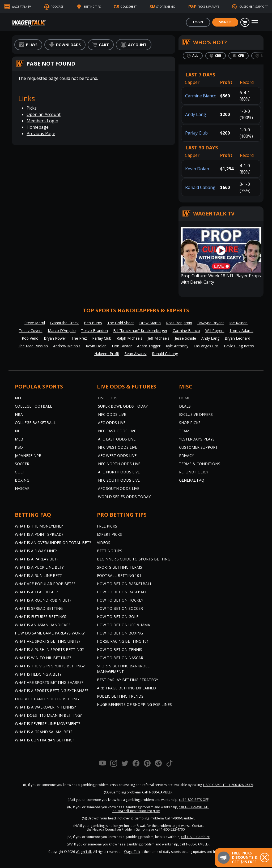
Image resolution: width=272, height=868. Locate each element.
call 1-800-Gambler (195, 837)
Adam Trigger (149, 346)
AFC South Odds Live (119, 488)
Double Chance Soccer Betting (47, 699)
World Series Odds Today (124, 497)
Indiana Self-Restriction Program (136, 811)
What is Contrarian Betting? (44, 740)
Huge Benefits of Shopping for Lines (134, 704)
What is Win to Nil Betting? (43, 658)
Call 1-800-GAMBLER (157, 792)
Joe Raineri (238, 323)
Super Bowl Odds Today (123, 406)
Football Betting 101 (119, 575)
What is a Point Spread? (39, 534)
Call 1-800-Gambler (180, 818)
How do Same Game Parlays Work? (50, 633)
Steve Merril (35, 323)
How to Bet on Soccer (120, 608)
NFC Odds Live (112, 414)
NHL (19, 431)
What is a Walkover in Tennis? (45, 707)
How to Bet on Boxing (120, 633)
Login (198, 22)
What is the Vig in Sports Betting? (50, 666)
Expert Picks (109, 534)
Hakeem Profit (107, 354)
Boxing (22, 480)
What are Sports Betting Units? (48, 641)
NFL (18, 398)
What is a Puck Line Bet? (39, 567)
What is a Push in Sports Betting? (49, 649)
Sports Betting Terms (120, 567)
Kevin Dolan (197, 169)
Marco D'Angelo (62, 331)
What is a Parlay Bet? (37, 559)
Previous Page (41, 133)
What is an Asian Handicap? (42, 625)
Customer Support (198, 447)
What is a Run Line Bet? (38, 575)
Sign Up (225, 22)
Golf (20, 472)
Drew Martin (150, 323)
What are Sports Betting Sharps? (49, 682)
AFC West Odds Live (117, 455)
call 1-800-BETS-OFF (194, 800)
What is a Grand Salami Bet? (44, 732)
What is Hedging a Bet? (38, 674)
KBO (19, 447)
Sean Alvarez (136, 354)
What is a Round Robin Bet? (43, 600)
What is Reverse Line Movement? (47, 724)
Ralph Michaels (129, 338)
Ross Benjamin (179, 323)
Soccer (22, 464)
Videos (104, 543)
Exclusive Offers (196, 414)
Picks (32, 108)
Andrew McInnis (67, 346)
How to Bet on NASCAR (120, 658)
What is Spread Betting (39, 608)
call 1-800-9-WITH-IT (194, 807)
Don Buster (122, 346)
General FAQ (192, 480)
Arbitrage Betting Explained (126, 688)
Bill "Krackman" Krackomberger (140, 331)
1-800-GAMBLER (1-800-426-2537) (228, 785)
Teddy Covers (31, 331)
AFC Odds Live (112, 423)
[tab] (193, 56)
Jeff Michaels (159, 338)
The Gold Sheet (121, 323)
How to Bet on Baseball (122, 592)
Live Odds (108, 398)
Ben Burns (93, 323)
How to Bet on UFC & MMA (124, 625)
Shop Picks (190, 423)
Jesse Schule (185, 338)
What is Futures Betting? (41, 617)
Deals (185, 406)
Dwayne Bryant (211, 323)
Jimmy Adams (242, 331)
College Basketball (35, 423)
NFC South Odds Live (119, 480)
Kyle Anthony (177, 346)
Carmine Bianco (201, 96)
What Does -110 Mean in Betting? (48, 715)
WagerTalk (84, 852)
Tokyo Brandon (94, 331)
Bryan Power (55, 338)
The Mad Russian (33, 346)
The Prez (79, 338)
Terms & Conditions (200, 464)
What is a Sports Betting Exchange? (52, 691)
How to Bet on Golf (118, 617)
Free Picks (107, 526)
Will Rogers (215, 331)
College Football (33, 406)
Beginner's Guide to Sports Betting (134, 559)
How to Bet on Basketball (124, 584)
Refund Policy (194, 472)
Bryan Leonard (237, 338)
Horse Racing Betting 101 (123, 641)
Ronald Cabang (200, 187)
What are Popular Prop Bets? (45, 584)
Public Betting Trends (120, 696)
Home (185, 398)
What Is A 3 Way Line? (36, 551)
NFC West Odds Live (118, 447)
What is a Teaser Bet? (36, 592)
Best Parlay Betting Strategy (127, 680)
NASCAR (22, 488)
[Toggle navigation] (255, 22)
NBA (19, 414)
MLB (19, 439)
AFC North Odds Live (119, 472)
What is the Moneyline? (39, 526)
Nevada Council (104, 829)
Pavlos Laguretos (239, 346)
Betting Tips (110, 551)
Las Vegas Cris (206, 346)
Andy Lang (196, 114)
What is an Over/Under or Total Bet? (53, 543)
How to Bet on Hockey (120, 600)
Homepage (38, 127)
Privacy (186, 455)
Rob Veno (30, 338)
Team (184, 431)
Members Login (42, 121)
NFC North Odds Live (119, 464)
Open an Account (44, 114)
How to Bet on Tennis (120, 649)
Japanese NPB (28, 455)
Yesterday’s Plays (197, 439)
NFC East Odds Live (117, 431)
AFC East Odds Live (117, 439)
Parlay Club (196, 133)
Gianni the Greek (64, 323)
